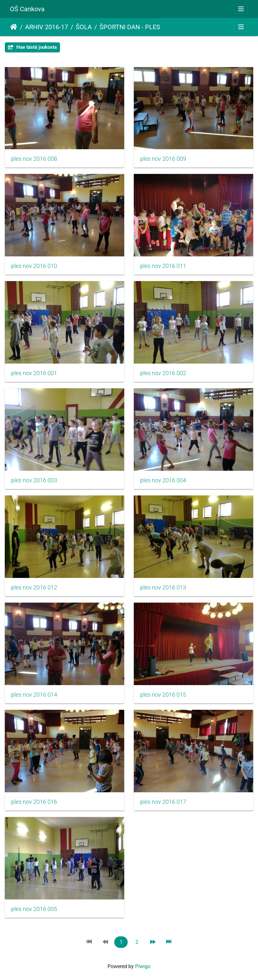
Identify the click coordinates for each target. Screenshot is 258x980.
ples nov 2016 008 (34, 159)
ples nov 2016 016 (34, 802)
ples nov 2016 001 (34, 373)
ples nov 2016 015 (163, 695)
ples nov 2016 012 (34, 588)
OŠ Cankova (27, 9)
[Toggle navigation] (241, 9)
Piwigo (143, 966)
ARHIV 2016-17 (47, 27)
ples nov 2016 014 (34, 695)
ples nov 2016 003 (34, 480)
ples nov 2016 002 (163, 373)
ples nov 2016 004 (163, 480)
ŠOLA (84, 27)
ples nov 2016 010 (34, 266)
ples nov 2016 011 (163, 266)
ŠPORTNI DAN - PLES (130, 27)
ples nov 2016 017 (163, 802)
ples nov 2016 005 (34, 909)
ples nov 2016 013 (163, 588)
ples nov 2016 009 (163, 159)
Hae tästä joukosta (32, 47)
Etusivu (14, 27)
